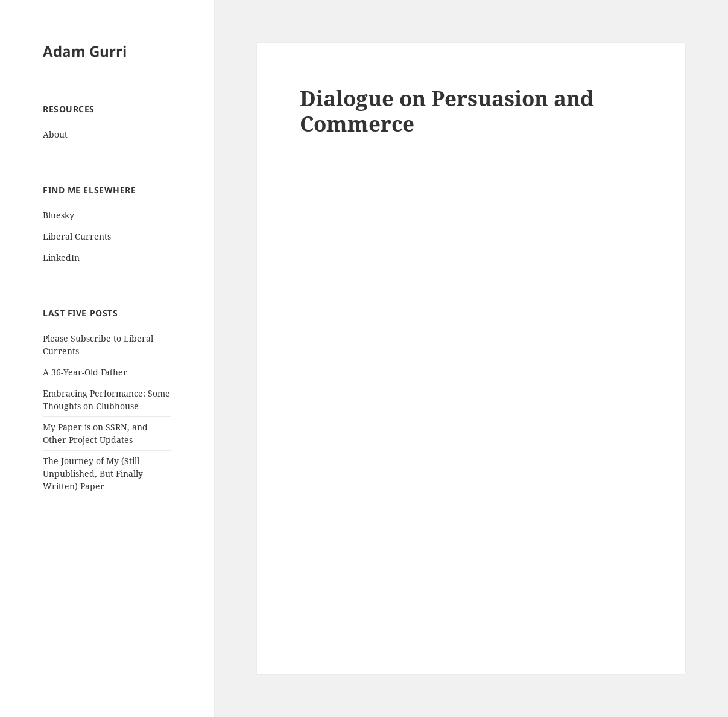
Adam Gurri (85, 51)
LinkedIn (61, 257)
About (55, 134)
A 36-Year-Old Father (85, 372)
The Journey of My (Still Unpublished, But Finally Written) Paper (93, 473)
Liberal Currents (77, 236)
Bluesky (59, 215)
